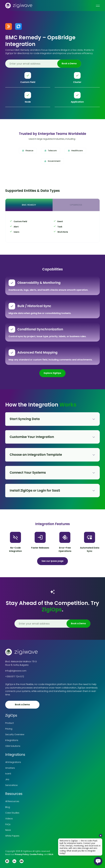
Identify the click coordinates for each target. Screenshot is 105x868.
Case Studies (12, 813)
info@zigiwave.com (16, 671)
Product (10, 723)
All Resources (12, 801)
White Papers (12, 836)
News (8, 830)
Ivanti (8, 774)
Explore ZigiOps (52, 373)
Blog (8, 807)
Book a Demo (22, 705)
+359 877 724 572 (15, 677)
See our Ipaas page (52, 561)
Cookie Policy (36, 854)
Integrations (12, 740)
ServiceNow (11, 785)
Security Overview (15, 734)
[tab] (29, 205)
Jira (7, 779)
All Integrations (13, 762)
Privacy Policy (22, 854)
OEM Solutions (13, 746)
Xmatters (10, 768)
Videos (9, 819)
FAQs (8, 824)
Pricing (9, 729)
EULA (51, 854)
